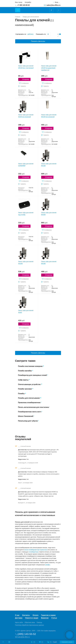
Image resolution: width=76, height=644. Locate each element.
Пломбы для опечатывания (29, 398)
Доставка (19, 618)
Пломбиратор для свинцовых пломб (33, 375)
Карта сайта (19, 622)
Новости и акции (32, 618)
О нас (17, 615)
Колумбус (28, 2)
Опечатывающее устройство (30, 384)
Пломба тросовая (25, 389)
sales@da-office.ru (54, 5)
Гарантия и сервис (49, 615)
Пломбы (22, 394)
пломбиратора (34, 552)
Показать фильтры (38, 41)
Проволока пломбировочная (29, 403)
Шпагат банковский (26, 416)
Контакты (26, 615)
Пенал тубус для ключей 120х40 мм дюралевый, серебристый (49, 68)
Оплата (35, 615)
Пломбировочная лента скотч (30, 412)
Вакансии (45, 618)
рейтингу (30, 34)
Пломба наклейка (25, 371)
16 (48, 34)
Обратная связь (30, 622)
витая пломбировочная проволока (36, 550)
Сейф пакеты (23, 380)
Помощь (39, 622)
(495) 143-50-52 (27, 634)
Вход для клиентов (58, 2)
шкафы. (48, 565)
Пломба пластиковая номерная (31, 366)
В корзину (26, 79)
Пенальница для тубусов (28, 421)
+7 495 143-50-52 (23, 5)
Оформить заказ (67, 642)
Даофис (33, 9)
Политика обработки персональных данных (30, 625)
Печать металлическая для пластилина (34, 407)
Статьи (54, 618)
